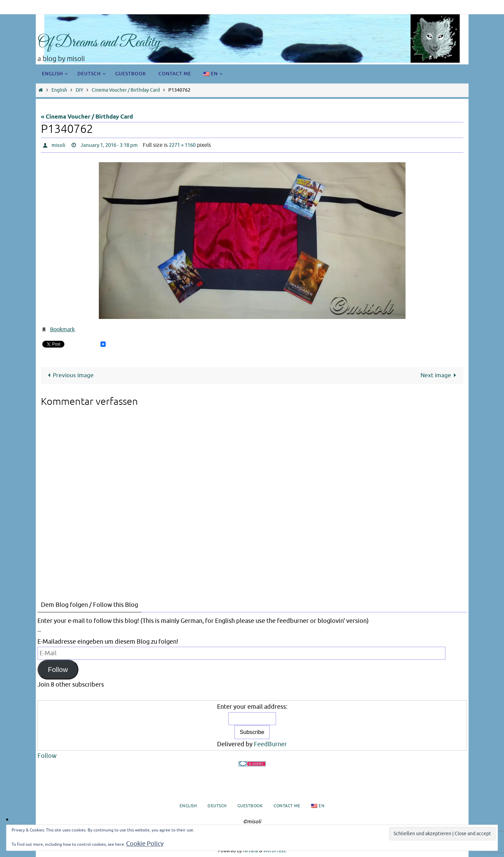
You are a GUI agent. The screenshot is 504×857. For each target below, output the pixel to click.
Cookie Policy (145, 844)
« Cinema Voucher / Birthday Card (87, 117)
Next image (440, 375)
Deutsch (217, 806)
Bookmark (62, 330)
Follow (58, 670)
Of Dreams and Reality (99, 43)
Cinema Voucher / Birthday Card (126, 90)
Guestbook (250, 806)
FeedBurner (270, 744)
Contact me (287, 806)
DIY (79, 90)
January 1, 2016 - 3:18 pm (112, 145)
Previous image (70, 375)
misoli (59, 145)
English (59, 90)
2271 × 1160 (190, 145)
